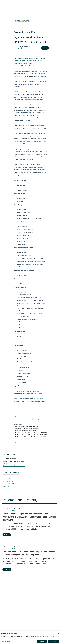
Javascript (6, 486)
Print (4, 476)
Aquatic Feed (29, 419)
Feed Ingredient (38, 419)
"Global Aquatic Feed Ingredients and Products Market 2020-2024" (30, 61)
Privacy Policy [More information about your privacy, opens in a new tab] (5, 641)
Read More (7, 535)
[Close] (58, 636)
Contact (16, 442)
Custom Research (39, 399)
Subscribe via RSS (8, 481)
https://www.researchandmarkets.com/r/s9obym (28, 394)
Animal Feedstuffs (19, 419)
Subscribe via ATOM (8, 484)
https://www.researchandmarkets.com (14, 466)
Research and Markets (20, 49)
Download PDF (7, 479)
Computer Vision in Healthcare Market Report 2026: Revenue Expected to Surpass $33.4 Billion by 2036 (29, 553)
